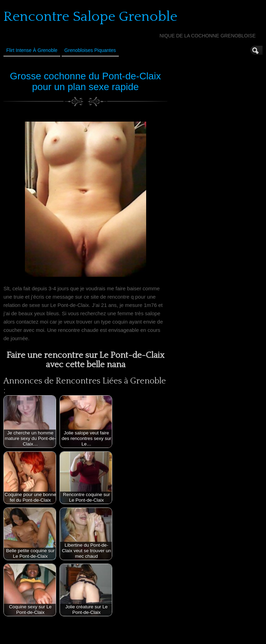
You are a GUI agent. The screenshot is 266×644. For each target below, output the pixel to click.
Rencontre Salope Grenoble (90, 17)
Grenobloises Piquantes (90, 50)
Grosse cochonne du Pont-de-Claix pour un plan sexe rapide (86, 81)
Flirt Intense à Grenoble (32, 50)
